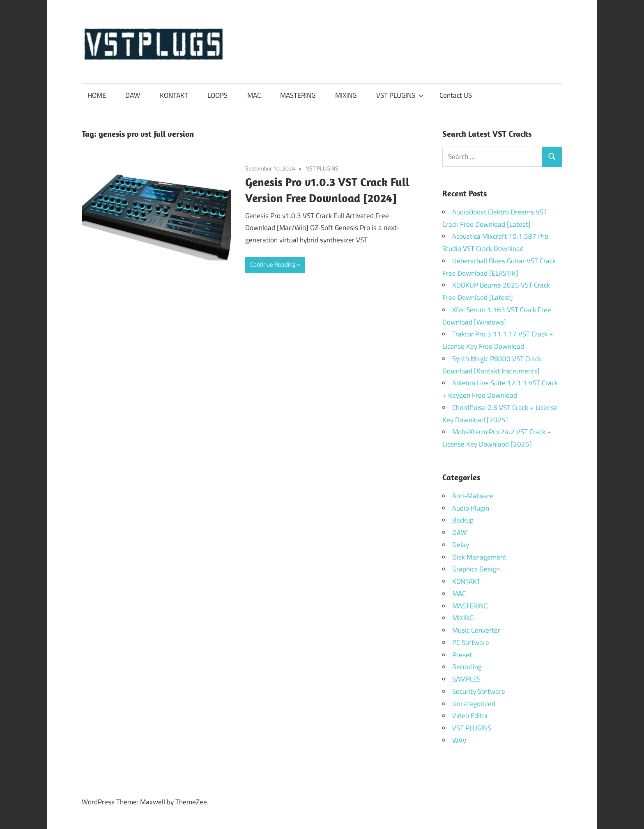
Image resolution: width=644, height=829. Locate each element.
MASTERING (298, 95)
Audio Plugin (471, 508)
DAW (133, 95)
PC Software (471, 642)
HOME (97, 95)
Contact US (456, 95)
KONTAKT (174, 95)
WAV (459, 740)
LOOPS (217, 95)
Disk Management (479, 557)
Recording (467, 667)
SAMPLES (466, 679)
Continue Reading (273, 264)
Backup (463, 520)
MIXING (346, 95)
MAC (254, 95)
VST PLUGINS (400, 95)
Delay (461, 545)
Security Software (479, 691)
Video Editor (470, 716)
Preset (462, 655)
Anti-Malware (473, 496)
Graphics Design (476, 569)
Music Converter (476, 630)
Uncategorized (474, 704)
